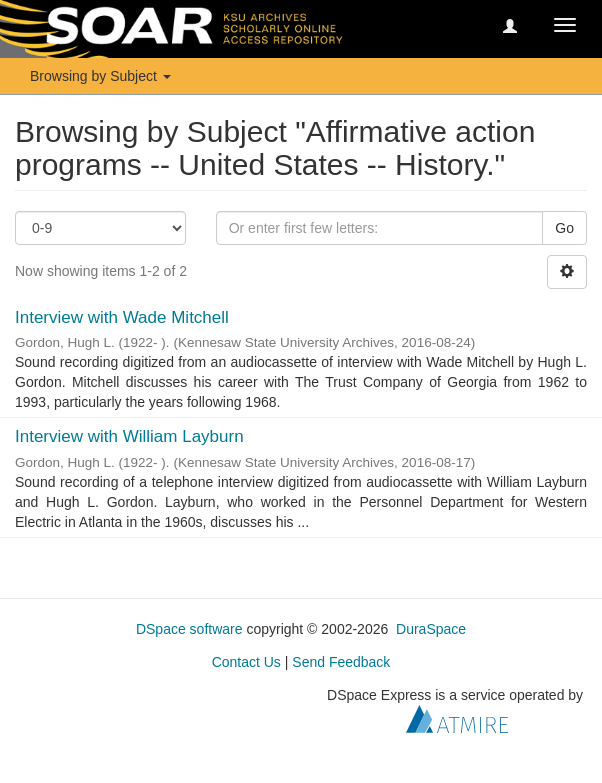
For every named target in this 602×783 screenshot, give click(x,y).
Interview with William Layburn (129, 436)
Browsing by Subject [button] (100, 76)
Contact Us (246, 662)
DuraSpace (431, 629)
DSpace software (189, 629)
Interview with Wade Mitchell (122, 317)
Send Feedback (341, 662)
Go (564, 228)
